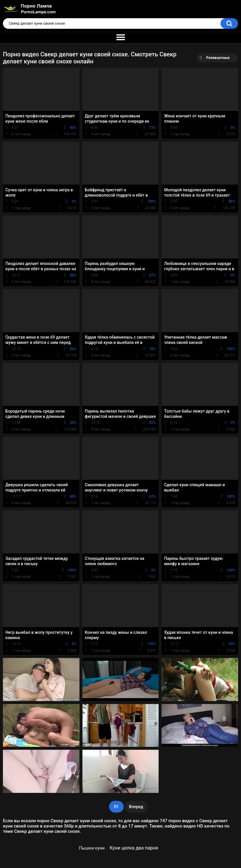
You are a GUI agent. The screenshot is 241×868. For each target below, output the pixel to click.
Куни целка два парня (134, 848)
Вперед (136, 807)
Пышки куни (92, 848)
